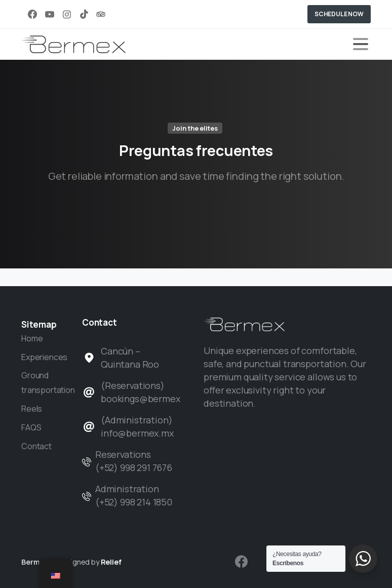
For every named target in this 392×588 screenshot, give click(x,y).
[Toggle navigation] (361, 44)
